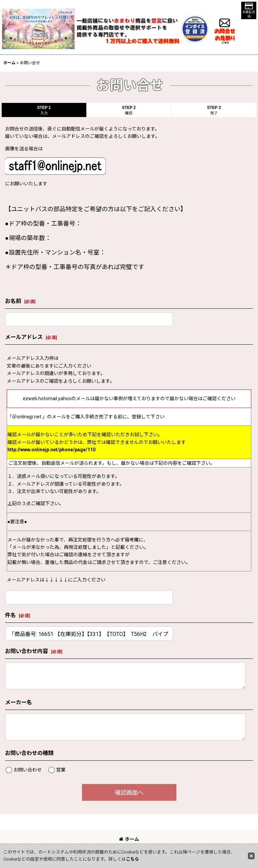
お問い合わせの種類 (29, 753)
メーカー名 (18, 702)
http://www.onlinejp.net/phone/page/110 (51, 450)
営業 (61, 770)
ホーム (129, 839)
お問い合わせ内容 (27, 651)
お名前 (13, 301)
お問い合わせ (28, 770)
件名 (10, 615)
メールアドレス (24, 337)
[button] (249, 10)
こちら (133, 859)
